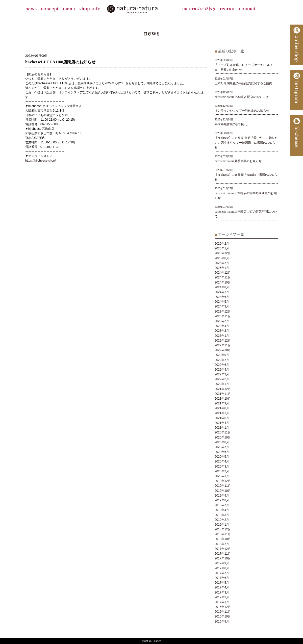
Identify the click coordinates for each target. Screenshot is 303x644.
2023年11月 (223, 316)
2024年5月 (222, 302)
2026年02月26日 (244, 65)
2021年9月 (222, 403)
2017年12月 (223, 549)
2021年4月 (222, 423)
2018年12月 (223, 529)
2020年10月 (223, 437)
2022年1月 (222, 384)
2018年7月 (222, 544)
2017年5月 (222, 583)
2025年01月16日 (246, 212)
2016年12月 (223, 607)
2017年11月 (223, 554)
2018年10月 (223, 539)
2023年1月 (222, 336)
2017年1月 (222, 602)
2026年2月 (222, 244)
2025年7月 (222, 263)
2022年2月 (222, 379)
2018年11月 (223, 534)
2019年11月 (223, 486)
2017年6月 (222, 578)
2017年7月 (222, 573)
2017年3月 (222, 593)
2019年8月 (222, 500)
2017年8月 (222, 568)
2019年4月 (222, 510)
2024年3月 (222, 306)
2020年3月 (222, 467)
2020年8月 (222, 442)
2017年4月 (222, 587)
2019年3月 (222, 515)
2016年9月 (222, 622)
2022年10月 (223, 350)
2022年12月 (223, 341)
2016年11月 (223, 612)
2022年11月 (223, 345)
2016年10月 (223, 616)
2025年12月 (223, 253)
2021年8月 (222, 408)
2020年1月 (222, 476)
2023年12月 (223, 312)
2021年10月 (223, 399)
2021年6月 (222, 418)
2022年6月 (222, 365)
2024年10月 (223, 282)
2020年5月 (222, 457)
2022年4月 (222, 370)
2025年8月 (222, 258)
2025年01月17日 (246, 193)
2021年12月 (223, 389)
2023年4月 (222, 326)
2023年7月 (222, 321)
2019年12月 (223, 481)
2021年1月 (222, 428)
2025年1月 (222, 268)
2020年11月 (223, 432)
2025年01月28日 (246, 175)
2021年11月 (223, 394)
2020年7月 (222, 447)
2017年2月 (222, 597)
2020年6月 (222, 452)
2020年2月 (222, 471)
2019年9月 (222, 496)
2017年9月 (222, 563)
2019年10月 (223, 491)
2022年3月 (222, 374)
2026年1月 (222, 248)
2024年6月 (222, 297)
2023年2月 (222, 331)
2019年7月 (222, 505)
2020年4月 (222, 461)
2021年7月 (222, 413)
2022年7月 (222, 360)
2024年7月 (222, 292)
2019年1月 (222, 525)
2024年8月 (222, 287)
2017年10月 (223, 558)
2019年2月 (222, 520)
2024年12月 (223, 273)
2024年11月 (223, 277)
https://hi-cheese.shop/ (41, 161)
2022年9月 (222, 355)
